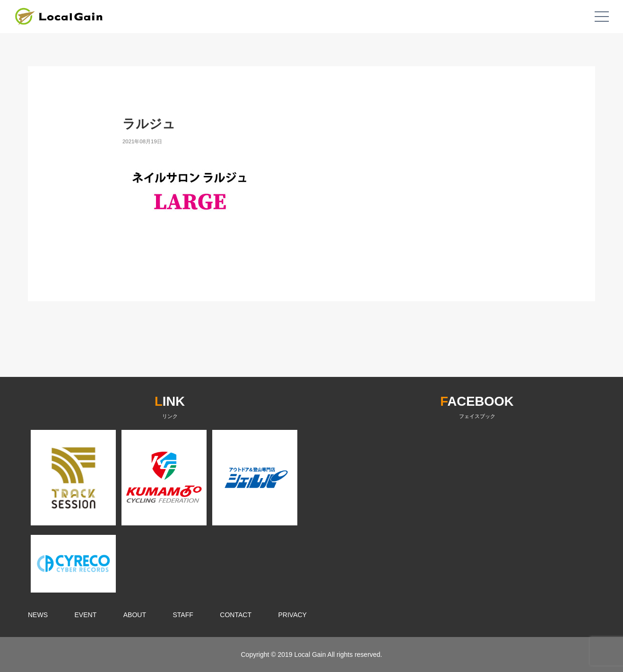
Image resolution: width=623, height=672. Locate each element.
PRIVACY (293, 615)
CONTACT (236, 615)
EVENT (86, 615)
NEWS (38, 615)
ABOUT (135, 615)
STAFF (183, 615)
